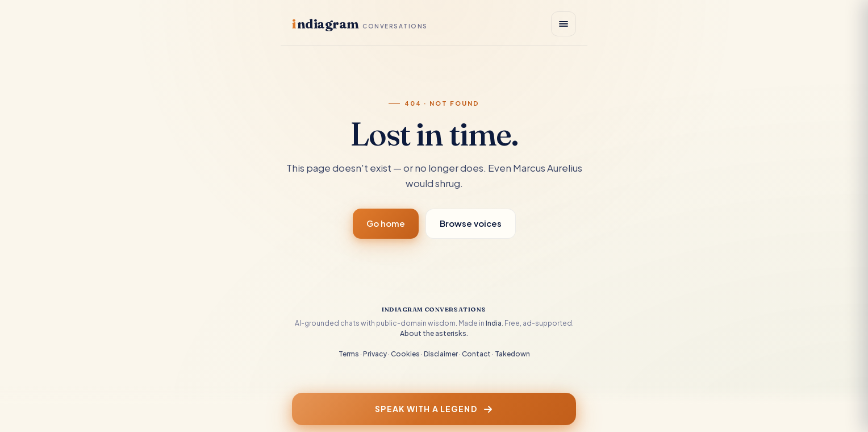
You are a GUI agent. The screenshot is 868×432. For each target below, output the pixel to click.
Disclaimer (441, 354)
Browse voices (471, 223)
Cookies (405, 354)
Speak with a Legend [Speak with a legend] (434, 409)
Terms (349, 354)
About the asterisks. (434, 333)
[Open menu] (564, 24)
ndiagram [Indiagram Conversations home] (360, 24)
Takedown (512, 354)
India (494, 323)
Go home (386, 223)
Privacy (375, 354)
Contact (476, 354)
